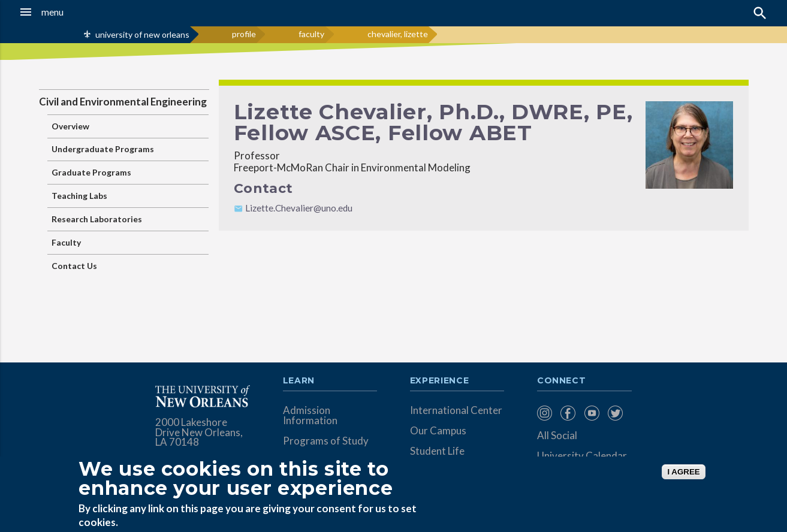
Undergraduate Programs (103, 149)
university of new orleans (142, 34)
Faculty (66, 242)
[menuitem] (546, 413)
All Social (557, 435)
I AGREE (683, 472)
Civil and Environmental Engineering (123, 102)
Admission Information (310, 415)
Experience (439, 381)
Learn (299, 381)
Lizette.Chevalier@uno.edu (299, 208)
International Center (456, 410)
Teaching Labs (79, 196)
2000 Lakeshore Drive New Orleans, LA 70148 (199, 432)
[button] (74, 12)
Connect (562, 381)
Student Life (437, 451)
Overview (70, 126)
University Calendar (582, 456)
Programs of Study (326, 441)
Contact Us (74, 266)
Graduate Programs (91, 172)
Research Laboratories (97, 219)
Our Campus (438, 430)
